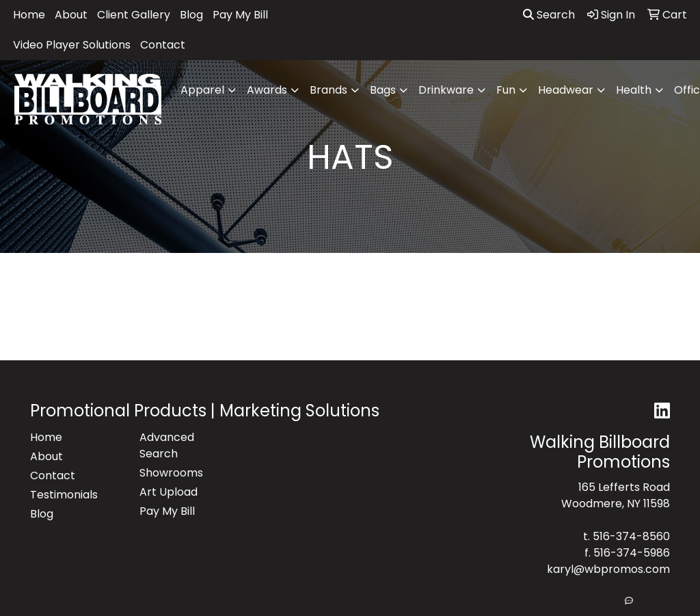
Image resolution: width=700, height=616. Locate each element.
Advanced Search (167, 445)
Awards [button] (267, 90)
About (71, 15)
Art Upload (169, 492)
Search (549, 15)
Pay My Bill (240, 15)
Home (29, 15)
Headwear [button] (566, 90)
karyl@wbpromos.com (608, 569)
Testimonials (64, 495)
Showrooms (171, 473)
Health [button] (634, 90)
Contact (163, 45)
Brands (328, 90)
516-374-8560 (631, 536)
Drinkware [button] (446, 90)
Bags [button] (383, 90)
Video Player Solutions (72, 45)
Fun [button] (506, 90)
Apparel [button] (202, 90)
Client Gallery (134, 15)
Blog (191, 15)
